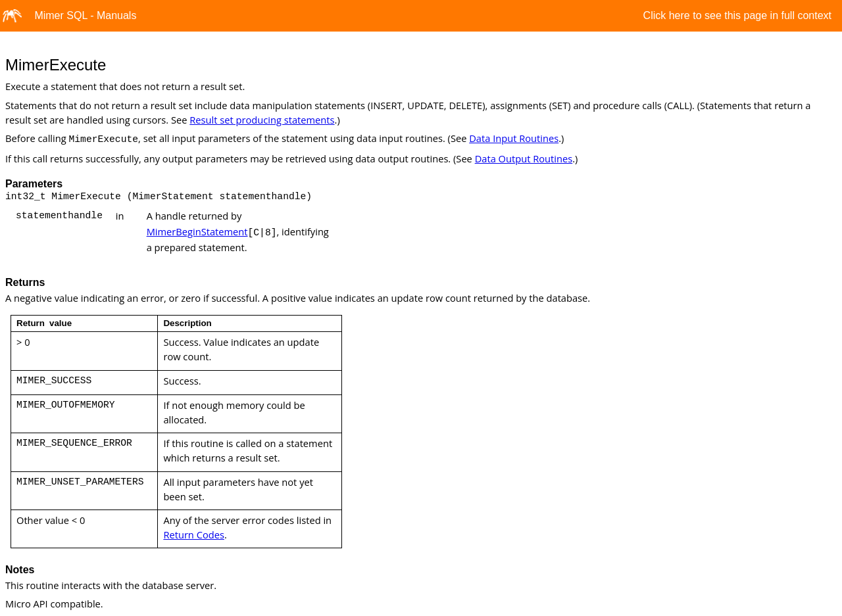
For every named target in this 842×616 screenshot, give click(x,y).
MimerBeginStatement (197, 231)
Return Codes (194, 534)
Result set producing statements (262, 120)
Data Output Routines (524, 158)
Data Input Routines (514, 138)
